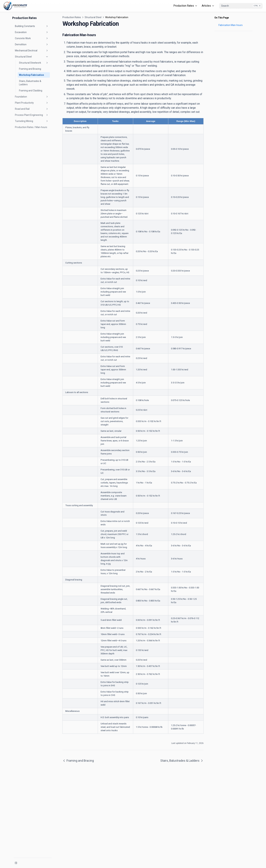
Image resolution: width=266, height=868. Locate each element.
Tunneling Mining (32, 121)
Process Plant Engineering (32, 115)
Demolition (32, 44)
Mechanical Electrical (32, 51)
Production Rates (186, 6)
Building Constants (32, 26)
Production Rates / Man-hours (31, 127)
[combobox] (241, 6)
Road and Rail (32, 109)
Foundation (32, 97)
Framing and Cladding (31, 91)
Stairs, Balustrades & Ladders (30, 83)
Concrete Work (32, 38)
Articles (208, 6)
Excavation (32, 32)
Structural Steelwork (34, 63)
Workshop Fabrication (31, 75)
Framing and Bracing (30, 69)
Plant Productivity (32, 103)
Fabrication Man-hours (231, 25)
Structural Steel (32, 57)
